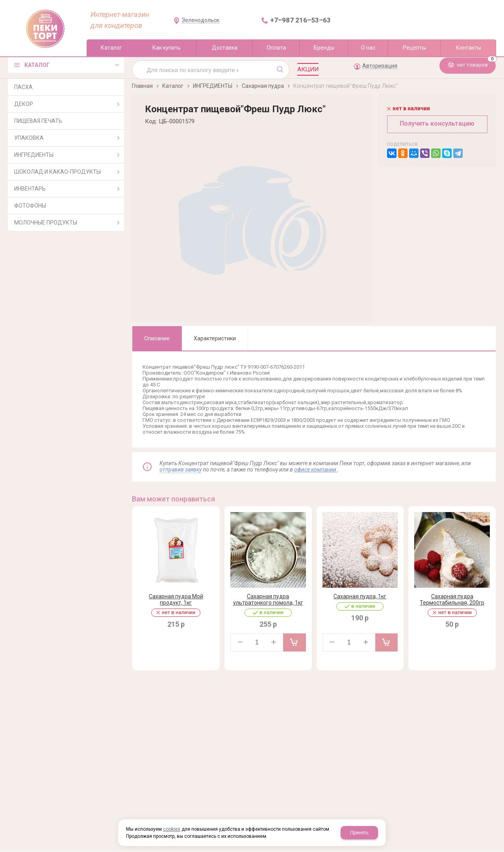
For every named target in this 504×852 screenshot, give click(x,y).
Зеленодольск (201, 20)
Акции (308, 69)
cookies (172, 829)
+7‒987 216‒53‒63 (300, 20)
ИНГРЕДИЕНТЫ (213, 86)
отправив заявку (181, 470)
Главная (142, 86)
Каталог (173, 86)
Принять (359, 833)
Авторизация (380, 66)
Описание (157, 338)
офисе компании (316, 470)
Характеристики (215, 338)
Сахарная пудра (263, 86)
